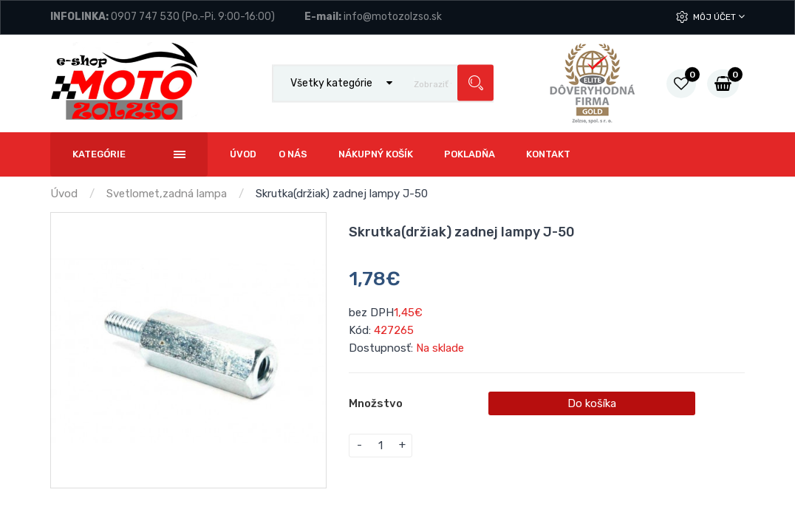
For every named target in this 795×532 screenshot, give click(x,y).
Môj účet (719, 17)
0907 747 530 (145, 17)
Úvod (64, 194)
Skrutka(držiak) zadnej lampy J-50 (342, 194)
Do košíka (592, 403)
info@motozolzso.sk (393, 17)
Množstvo (376, 403)
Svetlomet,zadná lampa (167, 194)
